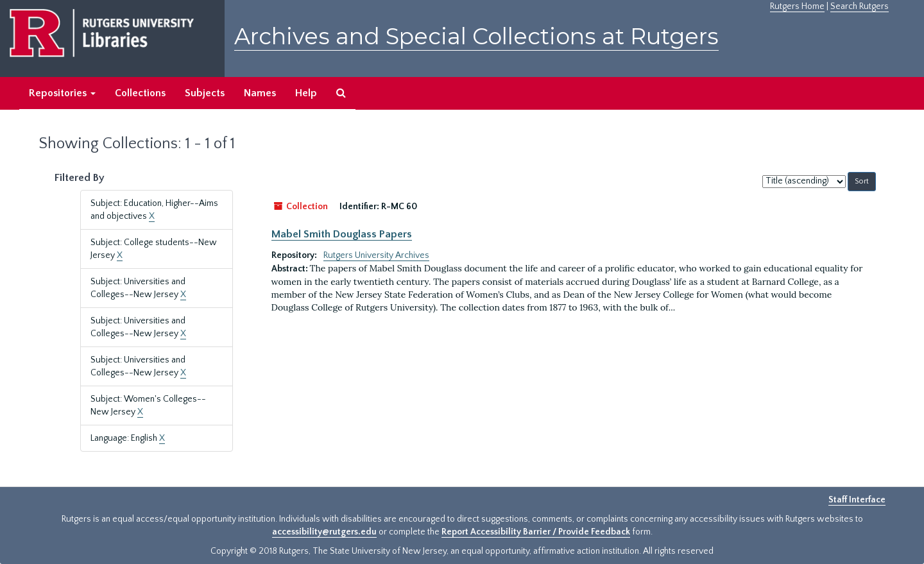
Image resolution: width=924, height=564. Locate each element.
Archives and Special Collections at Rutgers (476, 36)
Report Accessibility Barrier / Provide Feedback (536, 532)
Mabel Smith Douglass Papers (342, 234)
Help (306, 93)
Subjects (205, 93)
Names (260, 93)
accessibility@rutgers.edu (324, 532)
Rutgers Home (797, 6)
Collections (140, 93)
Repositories (62, 93)
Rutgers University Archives (376, 255)
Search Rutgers (860, 6)
